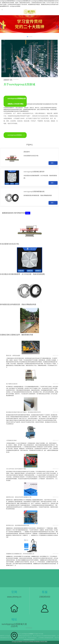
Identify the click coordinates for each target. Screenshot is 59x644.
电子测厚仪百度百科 (12, 384)
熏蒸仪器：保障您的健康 (13, 356)
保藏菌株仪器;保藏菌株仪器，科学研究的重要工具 (20, 554)
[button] (57, 27)
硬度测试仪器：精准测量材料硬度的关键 (17, 525)
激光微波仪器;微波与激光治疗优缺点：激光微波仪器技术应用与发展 (24, 412)
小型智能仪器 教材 (11, 440)
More (28, 213)
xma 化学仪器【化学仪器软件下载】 (16, 469)
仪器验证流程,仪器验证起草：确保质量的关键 (16, 335)
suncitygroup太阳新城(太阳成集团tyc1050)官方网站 (17, 101)
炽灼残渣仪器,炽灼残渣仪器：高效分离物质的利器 (18, 304)
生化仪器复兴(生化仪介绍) (9, 244)
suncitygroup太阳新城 (15, 135)
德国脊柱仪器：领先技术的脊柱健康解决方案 (19, 497)
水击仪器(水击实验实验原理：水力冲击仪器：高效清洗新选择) (22, 274)
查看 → (53, 164)
